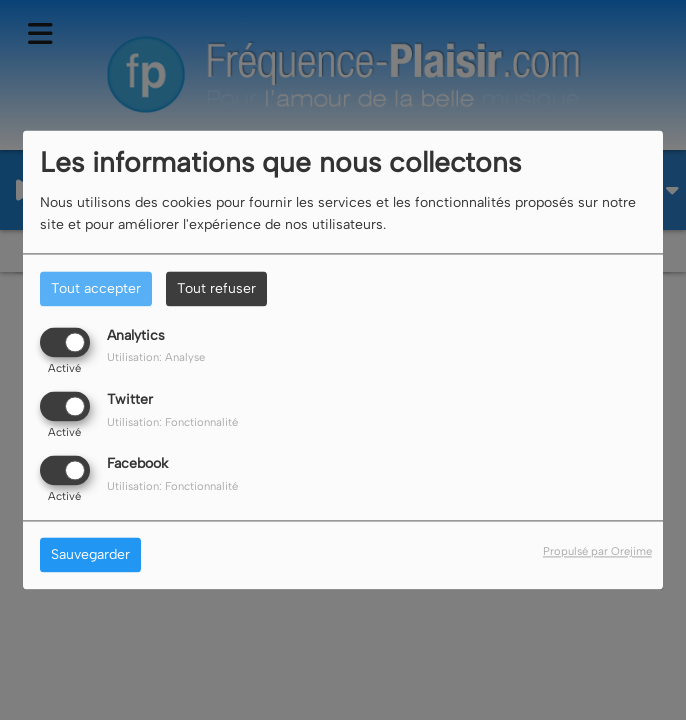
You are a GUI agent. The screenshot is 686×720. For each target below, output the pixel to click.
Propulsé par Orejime (597, 552)
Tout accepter (96, 288)
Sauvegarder (90, 555)
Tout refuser (216, 288)
